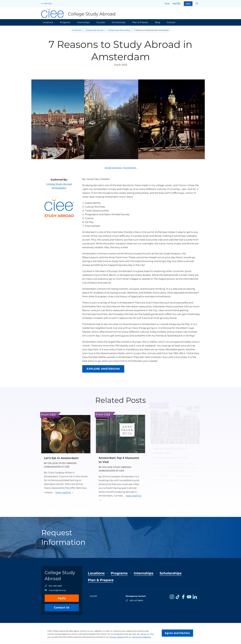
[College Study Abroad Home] (78, 13)
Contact (171, 22)
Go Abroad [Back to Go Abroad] (77, 30)
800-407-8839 (136, 600)
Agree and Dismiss (177, 633)
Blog (157, 22)
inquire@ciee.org (57, 590)
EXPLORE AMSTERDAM (103, 369)
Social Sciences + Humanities (120, 168)
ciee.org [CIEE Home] (47, 3)
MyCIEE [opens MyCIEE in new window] (177, 3)
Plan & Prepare (140, 22)
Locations (48, 22)
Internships (83, 22)
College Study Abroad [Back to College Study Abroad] (94, 30)
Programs (65, 22)
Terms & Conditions (142, 637)
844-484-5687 (55, 586)
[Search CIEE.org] (197, 4)
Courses (101, 22)
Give (167, 3)
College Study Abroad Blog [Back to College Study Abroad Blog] (119, 30)
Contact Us (62, 608)
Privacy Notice (117, 637)
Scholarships (119, 22)
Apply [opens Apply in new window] (188, 4)
